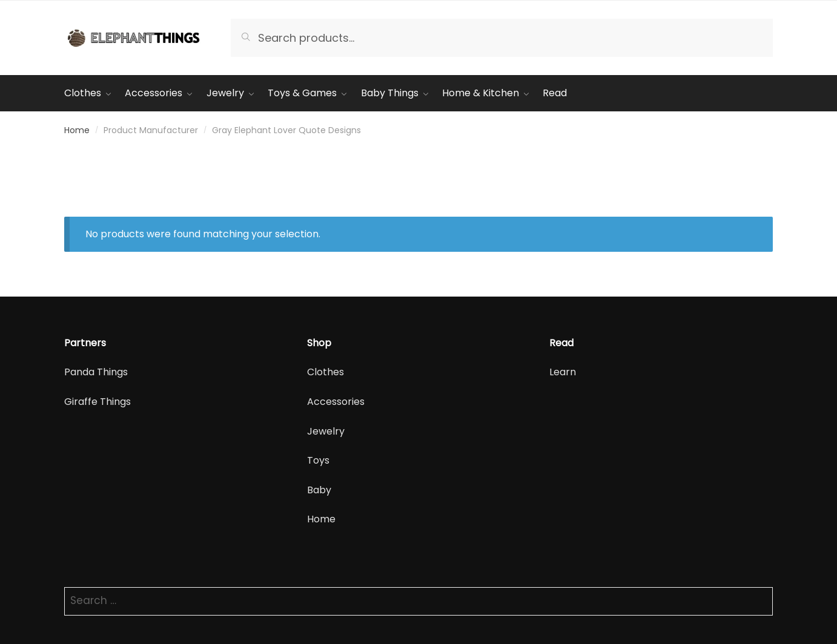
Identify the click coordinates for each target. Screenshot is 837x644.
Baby (319, 490)
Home (77, 130)
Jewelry (326, 431)
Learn (563, 372)
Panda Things (96, 372)
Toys (318, 460)
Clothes (326, 372)
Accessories (336, 402)
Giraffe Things (98, 402)
